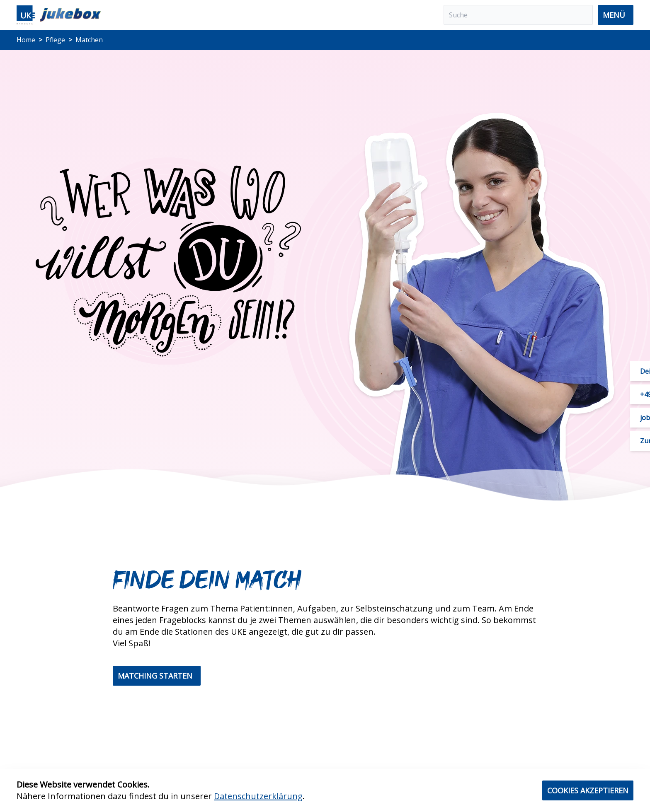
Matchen (89, 40)
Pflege (55, 40)
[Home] (59, 15)
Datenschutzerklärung (258, 796)
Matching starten (155, 676)
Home (26, 40)
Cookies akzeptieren (588, 790)
